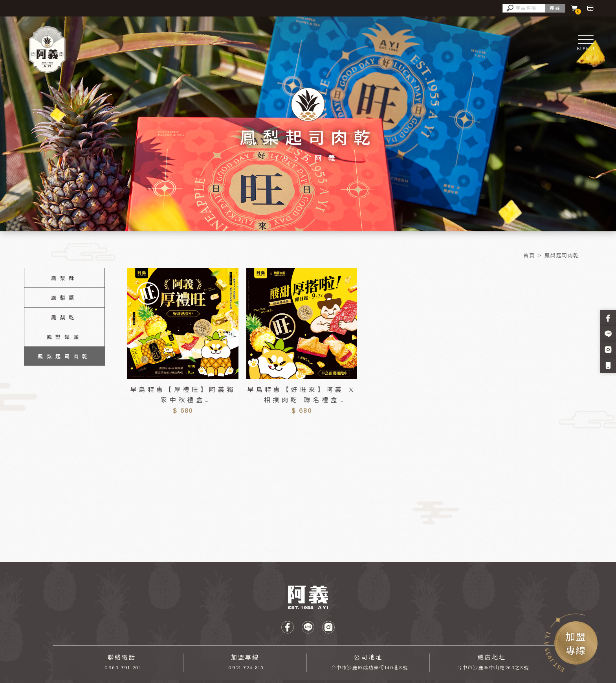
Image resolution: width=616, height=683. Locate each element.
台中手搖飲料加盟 (179, 582)
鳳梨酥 (64, 278)
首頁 (529, 255)
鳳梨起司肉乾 (562, 255)
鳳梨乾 (64, 318)
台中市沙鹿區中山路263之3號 (493, 668)
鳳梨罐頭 (64, 337)
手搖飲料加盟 (97, 582)
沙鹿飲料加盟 (224, 582)
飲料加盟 (63, 582)
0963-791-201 (123, 668)
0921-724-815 (246, 668)
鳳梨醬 (64, 298)
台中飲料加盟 (136, 582)
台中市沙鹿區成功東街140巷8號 (370, 668)
